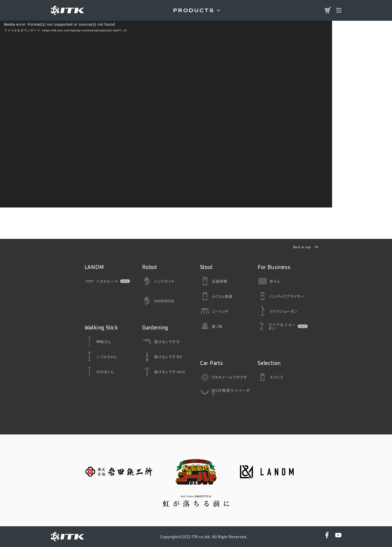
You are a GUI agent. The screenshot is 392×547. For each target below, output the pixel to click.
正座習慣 (214, 281)
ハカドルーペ (101, 281)
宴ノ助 (211, 326)
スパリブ (270, 377)
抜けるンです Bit (162, 357)
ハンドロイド (158, 281)
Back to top (302, 247)
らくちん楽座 (216, 296)
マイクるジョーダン (277, 326)
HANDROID (158, 301)
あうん (269, 281)
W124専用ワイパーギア (225, 392)
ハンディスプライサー (281, 296)
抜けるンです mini (164, 372)
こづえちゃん (101, 357)
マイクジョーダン (277, 311)
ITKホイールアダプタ (223, 377)
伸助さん (98, 342)
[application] (166, 114)
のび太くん (99, 372)
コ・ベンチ (214, 311)
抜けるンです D (161, 342)
